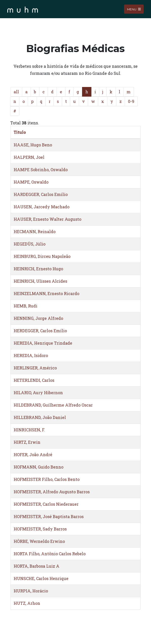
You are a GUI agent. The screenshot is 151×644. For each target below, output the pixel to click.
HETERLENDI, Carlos (34, 380)
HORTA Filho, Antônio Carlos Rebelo (50, 554)
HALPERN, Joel (29, 157)
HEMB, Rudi (26, 306)
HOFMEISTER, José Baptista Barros (49, 516)
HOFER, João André (33, 454)
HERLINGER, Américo (35, 368)
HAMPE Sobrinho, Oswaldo (41, 170)
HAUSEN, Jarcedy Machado (42, 207)
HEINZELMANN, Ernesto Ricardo (46, 293)
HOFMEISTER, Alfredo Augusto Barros (52, 492)
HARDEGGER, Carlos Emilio (41, 194)
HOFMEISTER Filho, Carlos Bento (47, 479)
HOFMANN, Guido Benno (39, 467)
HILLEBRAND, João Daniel (40, 417)
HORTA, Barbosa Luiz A (36, 566)
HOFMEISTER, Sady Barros (40, 529)
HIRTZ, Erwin (27, 442)
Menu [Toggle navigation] (134, 9)
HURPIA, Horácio (31, 591)
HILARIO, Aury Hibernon (38, 393)
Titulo (20, 132)
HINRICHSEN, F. (29, 430)
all (16, 92)
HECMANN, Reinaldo (35, 231)
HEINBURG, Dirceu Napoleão (42, 256)
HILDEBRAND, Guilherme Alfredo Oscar (53, 405)
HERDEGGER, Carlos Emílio (40, 331)
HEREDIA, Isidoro (31, 355)
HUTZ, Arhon (27, 603)
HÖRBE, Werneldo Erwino (39, 541)
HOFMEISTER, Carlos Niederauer (46, 504)
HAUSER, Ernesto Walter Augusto (47, 219)
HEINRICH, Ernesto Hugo (38, 269)
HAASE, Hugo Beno (33, 145)
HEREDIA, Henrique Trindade (43, 343)
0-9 (131, 101)
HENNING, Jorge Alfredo (38, 318)
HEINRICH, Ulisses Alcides (40, 281)
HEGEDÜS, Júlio (30, 244)
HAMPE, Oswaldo (31, 182)
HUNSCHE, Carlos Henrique (41, 578)
